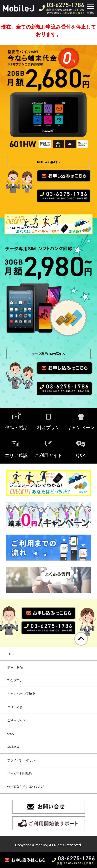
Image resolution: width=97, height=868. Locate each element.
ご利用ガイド (17, 720)
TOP (10, 654)
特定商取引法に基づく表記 (26, 787)
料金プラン (15, 680)
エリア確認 (15, 707)
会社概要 (13, 747)
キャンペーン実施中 (21, 694)
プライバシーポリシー (23, 760)
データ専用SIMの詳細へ (48, 354)
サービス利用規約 (20, 773)
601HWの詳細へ (49, 162)
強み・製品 (15, 667)
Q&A (11, 734)
